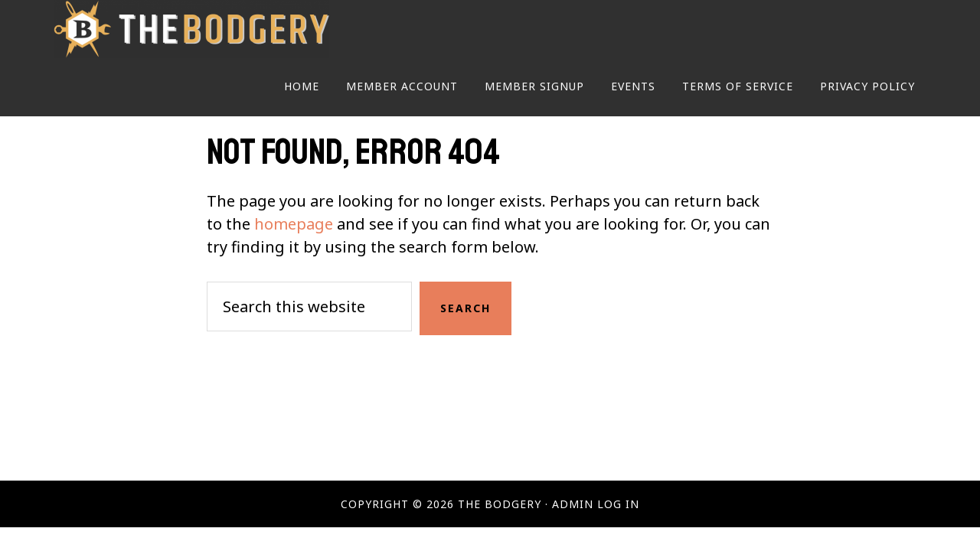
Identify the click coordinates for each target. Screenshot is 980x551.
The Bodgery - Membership (191, 29)
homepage (294, 224)
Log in (618, 504)
